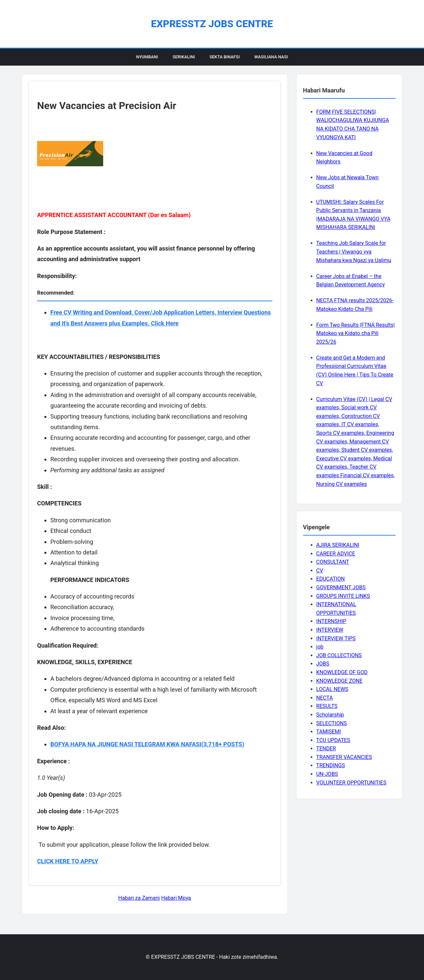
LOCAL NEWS (332, 689)
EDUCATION (331, 579)
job (320, 647)
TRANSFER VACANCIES (344, 757)
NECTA (325, 698)
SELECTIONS (332, 723)
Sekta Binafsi (224, 57)
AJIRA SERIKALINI (338, 545)
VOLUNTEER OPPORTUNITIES (351, 783)
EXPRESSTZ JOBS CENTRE (212, 24)
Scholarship (330, 715)
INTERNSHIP (331, 621)
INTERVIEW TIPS (336, 638)
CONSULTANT (333, 562)
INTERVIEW (330, 630)
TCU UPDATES (333, 740)
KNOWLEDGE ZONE (340, 681)
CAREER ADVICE (336, 554)
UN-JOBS (327, 774)
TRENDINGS (331, 765)
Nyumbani (147, 57)
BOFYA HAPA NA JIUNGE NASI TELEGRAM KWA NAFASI (126, 744)
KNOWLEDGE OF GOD (342, 672)
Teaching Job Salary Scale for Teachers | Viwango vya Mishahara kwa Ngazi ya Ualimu (354, 252)
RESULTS (327, 706)
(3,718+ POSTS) (223, 744)
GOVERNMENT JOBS (341, 587)
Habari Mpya (176, 898)
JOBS (323, 664)
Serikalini (184, 57)
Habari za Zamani (139, 898)
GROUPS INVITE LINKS (343, 596)
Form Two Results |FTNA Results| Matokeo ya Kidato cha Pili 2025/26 (356, 333)
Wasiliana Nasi (271, 57)
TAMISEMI (329, 732)
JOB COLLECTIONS (339, 655)
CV (320, 571)
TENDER (326, 749)
